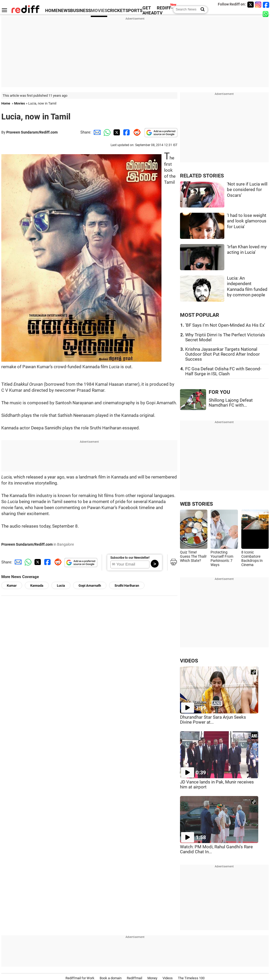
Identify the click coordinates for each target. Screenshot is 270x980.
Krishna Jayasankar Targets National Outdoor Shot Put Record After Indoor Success (223, 354)
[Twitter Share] (116, 132)
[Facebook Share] (126, 132)
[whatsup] (266, 14)
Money (152, 978)
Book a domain (111, 978)
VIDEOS (189, 661)
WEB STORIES (196, 504)
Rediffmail (134, 978)
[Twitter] (250, 5)
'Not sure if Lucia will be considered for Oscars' (247, 190)
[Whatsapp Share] (106, 132)
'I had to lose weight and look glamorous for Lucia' (247, 221)
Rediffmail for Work (80, 978)
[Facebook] (266, 5)
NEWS (64, 11)
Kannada (37, 586)
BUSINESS (80, 11)
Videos (168, 978)
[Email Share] (96, 132)
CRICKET (116, 11)
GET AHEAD (150, 10)
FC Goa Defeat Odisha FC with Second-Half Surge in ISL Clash (223, 371)
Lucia (61, 586)
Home (6, 103)
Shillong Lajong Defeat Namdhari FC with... (231, 403)
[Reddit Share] (136, 132)
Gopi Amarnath (90, 586)
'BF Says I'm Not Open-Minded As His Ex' (225, 325)
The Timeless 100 (191, 978)
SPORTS (134, 11)
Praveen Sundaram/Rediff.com (32, 132)
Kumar (12, 586)
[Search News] (201, 10)
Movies (20, 103)
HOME (52, 11)
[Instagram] (258, 5)
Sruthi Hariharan (127, 586)
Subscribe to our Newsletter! (130, 558)
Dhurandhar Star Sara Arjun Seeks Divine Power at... (213, 720)
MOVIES (99, 11)
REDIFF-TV (165, 10)
